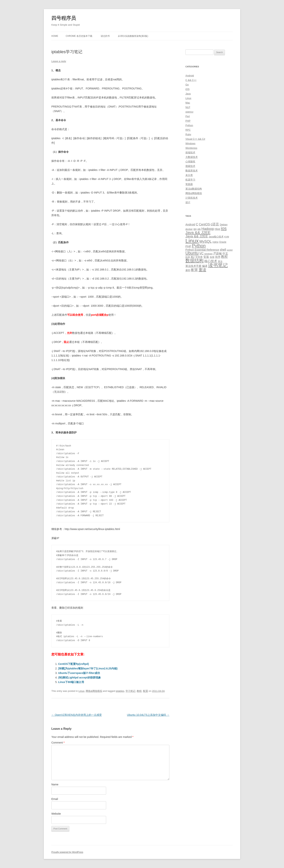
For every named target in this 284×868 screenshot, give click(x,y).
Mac (188, 103)
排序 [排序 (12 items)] (218, 257)
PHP (188, 121)
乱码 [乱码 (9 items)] (188, 257)
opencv (189, 112)
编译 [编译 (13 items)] (205, 266)
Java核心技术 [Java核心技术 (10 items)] (216, 237)
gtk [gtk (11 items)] (199, 229)
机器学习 (190, 180)
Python (189, 125)
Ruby (188, 134)
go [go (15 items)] (195, 229)
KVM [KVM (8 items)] (227, 237)
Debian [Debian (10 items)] (224, 225)
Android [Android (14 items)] (190, 224)
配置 (146, 691)
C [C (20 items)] (197, 224)
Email (55, 799)
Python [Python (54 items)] (199, 246)
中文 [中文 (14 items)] (225, 253)
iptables (120, 691)
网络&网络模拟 (94, 691)
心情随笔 (190, 162)
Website (56, 814)
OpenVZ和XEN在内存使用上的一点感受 (77, 715)
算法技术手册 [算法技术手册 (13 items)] (193, 266)
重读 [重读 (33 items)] (202, 270)
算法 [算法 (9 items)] (220, 261)
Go (187, 85)
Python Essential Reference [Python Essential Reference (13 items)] (202, 250)
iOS (188, 89)
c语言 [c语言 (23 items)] (215, 224)
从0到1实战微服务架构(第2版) (133, 36)
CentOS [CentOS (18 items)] (204, 224)
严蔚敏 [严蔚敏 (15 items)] (218, 253)
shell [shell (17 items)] (223, 250)
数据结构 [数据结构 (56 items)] (194, 261)
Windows (190, 143)
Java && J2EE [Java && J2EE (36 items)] (198, 232)
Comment (58, 743)
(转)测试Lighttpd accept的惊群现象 (79, 678)
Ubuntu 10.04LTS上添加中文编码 (148, 715)
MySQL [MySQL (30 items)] (206, 241)
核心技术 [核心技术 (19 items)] (211, 261)
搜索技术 (190, 166)
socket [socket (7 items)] (230, 250)
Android (190, 76)
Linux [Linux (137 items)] (192, 241)
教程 (139, 691)
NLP (188, 107)
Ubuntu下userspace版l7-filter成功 (79, 673)
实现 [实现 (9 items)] (212, 257)
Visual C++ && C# (195, 139)
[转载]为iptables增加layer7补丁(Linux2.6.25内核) (88, 668)
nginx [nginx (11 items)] (215, 242)
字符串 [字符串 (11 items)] (199, 257)
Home (55, 36)
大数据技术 (192, 157)
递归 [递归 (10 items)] (188, 270)
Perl (188, 116)
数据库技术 (192, 171)
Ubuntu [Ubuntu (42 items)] (192, 253)
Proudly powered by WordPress (67, 852)
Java (188, 94)
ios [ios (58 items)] (224, 228)
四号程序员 (64, 18)
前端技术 (190, 152)
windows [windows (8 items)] (208, 254)
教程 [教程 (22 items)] (224, 257)
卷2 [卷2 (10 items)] (193, 257)
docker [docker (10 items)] (189, 229)
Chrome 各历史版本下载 (79, 36)
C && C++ (191, 80)
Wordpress (191, 148)
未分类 (189, 175)
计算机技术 (192, 198)
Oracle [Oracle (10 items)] (223, 242)
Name (55, 784)
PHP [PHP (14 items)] (188, 246)
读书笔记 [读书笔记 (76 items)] (218, 265)
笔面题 (189, 184)
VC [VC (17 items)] (201, 253)
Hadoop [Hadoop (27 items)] (208, 229)
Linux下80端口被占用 (71, 682)
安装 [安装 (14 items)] (206, 257)
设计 (188, 202)
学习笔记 (130, 691)
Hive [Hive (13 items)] (217, 229)
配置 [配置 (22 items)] (194, 270)
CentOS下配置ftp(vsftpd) (74, 664)
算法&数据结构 (194, 189)
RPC (188, 130)
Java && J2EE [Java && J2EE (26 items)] (197, 236)
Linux (81, 691)
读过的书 (105, 36)
